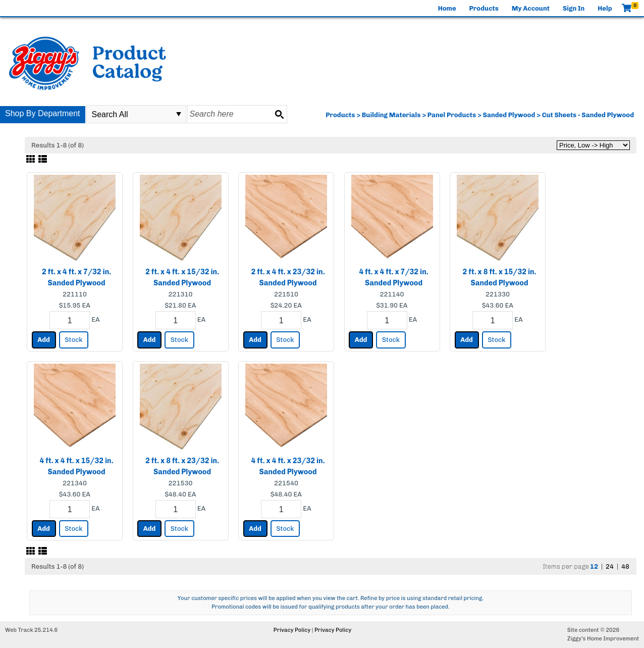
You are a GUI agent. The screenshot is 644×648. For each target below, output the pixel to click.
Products (484, 8)
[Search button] (279, 114)
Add (44, 340)
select (179, 114)
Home (447, 8)
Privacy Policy (292, 630)
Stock (73, 340)
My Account (531, 8)
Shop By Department (43, 113)
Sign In (574, 8)
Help (605, 8)
